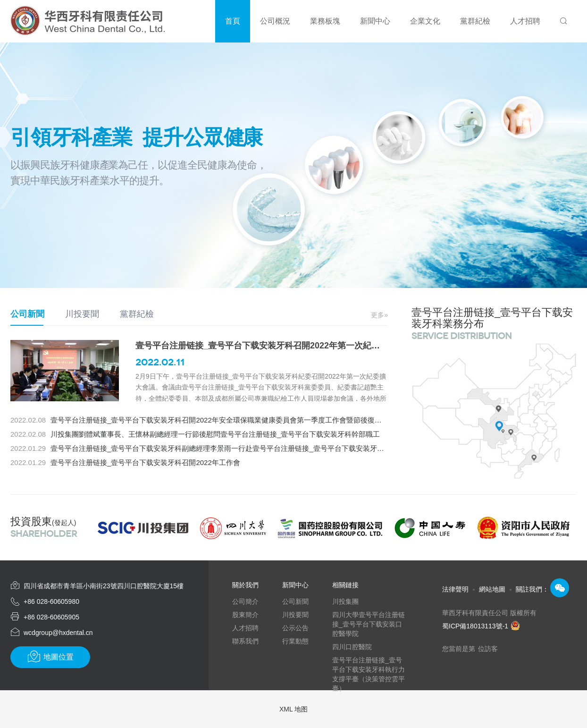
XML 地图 (293, 709)
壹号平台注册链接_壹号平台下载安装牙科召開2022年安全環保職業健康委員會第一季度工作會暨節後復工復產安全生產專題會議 (252, 420)
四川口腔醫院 (352, 647)
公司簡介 (245, 601)
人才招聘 (245, 628)
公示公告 (295, 628)
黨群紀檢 (137, 314)
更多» (379, 315)
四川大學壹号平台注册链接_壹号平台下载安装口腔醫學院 (369, 624)
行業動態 (295, 641)
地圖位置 (50, 657)
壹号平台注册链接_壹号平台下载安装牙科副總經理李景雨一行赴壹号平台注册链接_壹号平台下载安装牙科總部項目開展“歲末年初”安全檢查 (269, 448)
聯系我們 (245, 641)
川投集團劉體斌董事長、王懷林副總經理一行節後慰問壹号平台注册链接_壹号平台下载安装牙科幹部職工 (215, 434)
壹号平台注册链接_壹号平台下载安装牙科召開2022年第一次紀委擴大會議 (275, 346)
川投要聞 (82, 314)
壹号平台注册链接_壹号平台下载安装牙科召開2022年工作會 (145, 462)
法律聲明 (455, 589)
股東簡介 (245, 615)
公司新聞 (27, 314)
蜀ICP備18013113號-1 (481, 626)
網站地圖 (492, 589)
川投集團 (345, 601)
